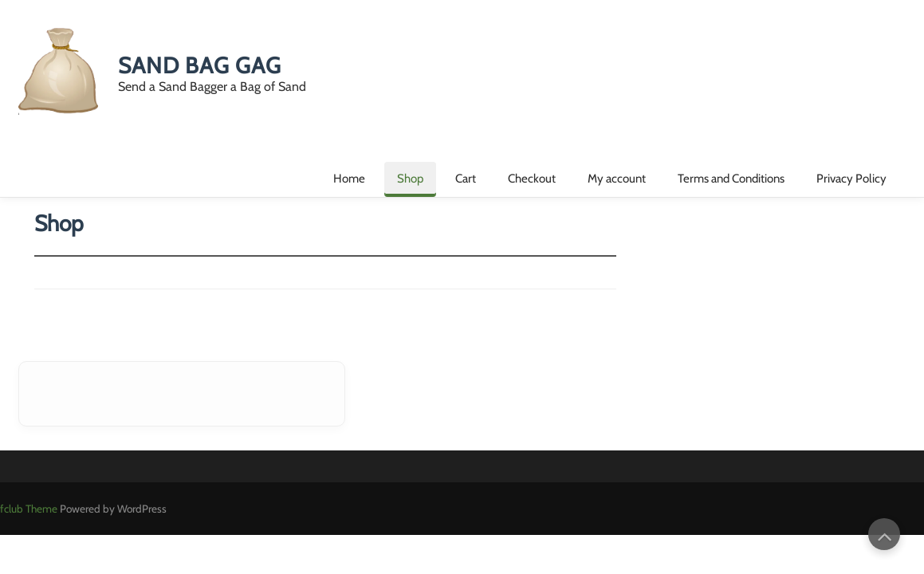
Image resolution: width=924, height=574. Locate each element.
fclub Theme (30, 509)
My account (617, 179)
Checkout (532, 179)
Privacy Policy (851, 179)
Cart (466, 179)
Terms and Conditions (731, 179)
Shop (410, 179)
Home (349, 179)
